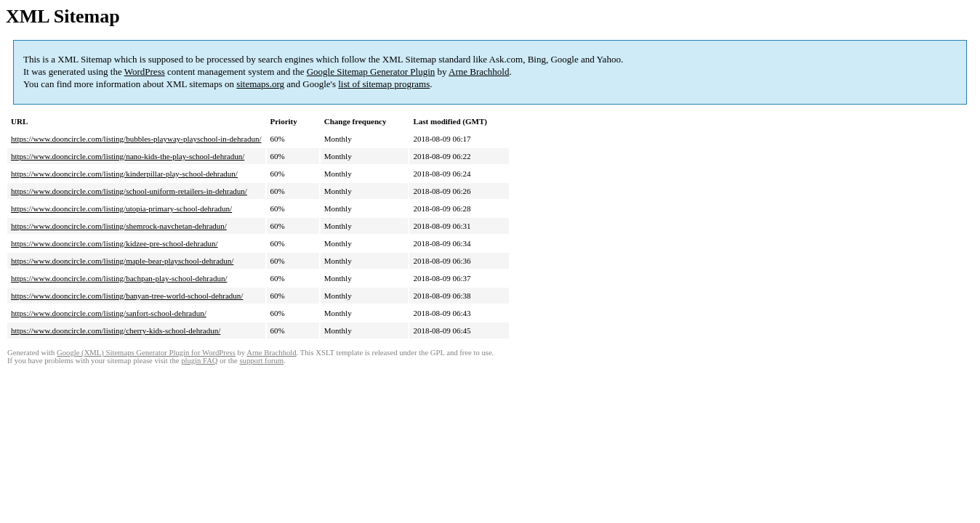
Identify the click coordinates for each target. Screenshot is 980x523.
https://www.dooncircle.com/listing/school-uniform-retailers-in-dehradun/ (129, 191)
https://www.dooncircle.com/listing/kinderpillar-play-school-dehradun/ (124, 174)
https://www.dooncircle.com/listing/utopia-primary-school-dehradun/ (121, 208)
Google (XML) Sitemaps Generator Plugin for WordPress (146, 353)
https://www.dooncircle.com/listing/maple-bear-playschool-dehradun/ (122, 261)
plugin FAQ (199, 361)
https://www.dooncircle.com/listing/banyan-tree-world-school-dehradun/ (127, 296)
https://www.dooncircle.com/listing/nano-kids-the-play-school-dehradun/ (128, 156)
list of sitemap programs (384, 84)
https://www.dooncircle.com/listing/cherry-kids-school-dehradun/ (116, 331)
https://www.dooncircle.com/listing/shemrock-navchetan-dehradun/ (119, 226)
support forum (261, 361)
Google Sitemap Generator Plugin (371, 72)
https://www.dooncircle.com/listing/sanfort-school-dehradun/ (109, 313)
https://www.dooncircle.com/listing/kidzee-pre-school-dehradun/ (115, 243)
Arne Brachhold (479, 72)
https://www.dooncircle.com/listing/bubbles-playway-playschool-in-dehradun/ (136, 139)
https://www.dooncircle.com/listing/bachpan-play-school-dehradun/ (119, 278)
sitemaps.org (260, 84)
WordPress (145, 72)
